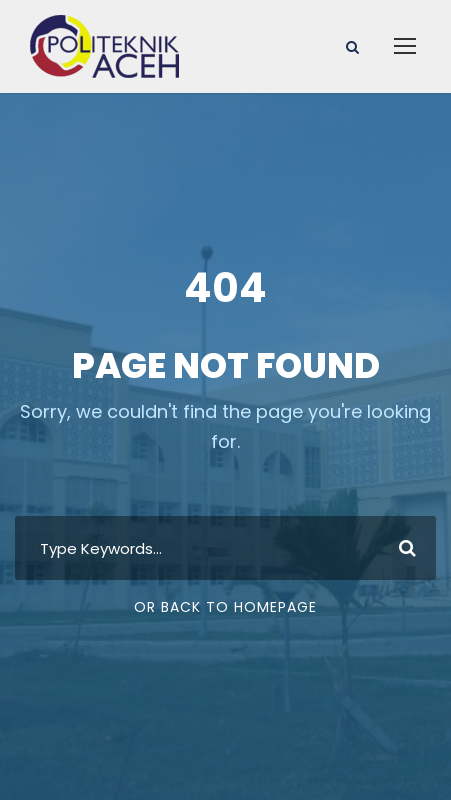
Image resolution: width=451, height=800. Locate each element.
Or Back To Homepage (225, 607)
